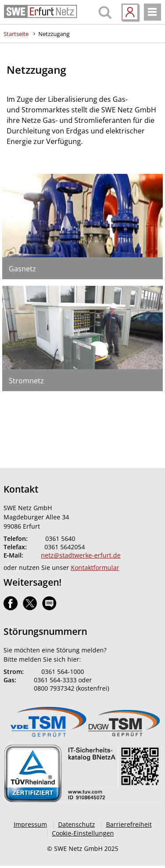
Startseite (16, 34)
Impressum (30, 824)
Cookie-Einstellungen (83, 833)
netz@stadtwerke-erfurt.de (81, 555)
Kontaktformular (95, 567)
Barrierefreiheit (129, 824)
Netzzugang (54, 34)
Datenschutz (77, 824)
